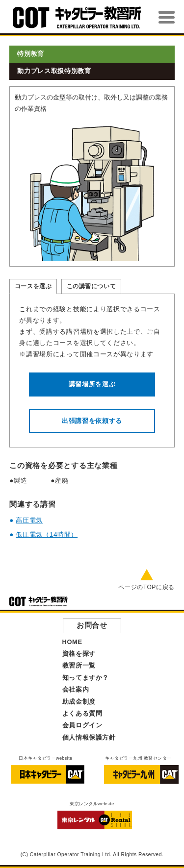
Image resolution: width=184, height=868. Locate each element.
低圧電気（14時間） (47, 534)
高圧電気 (29, 520)
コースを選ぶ (33, 286)
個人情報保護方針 (89, 738)
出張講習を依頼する (92, 421)
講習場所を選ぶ (92, 384)
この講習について (92, 286)
